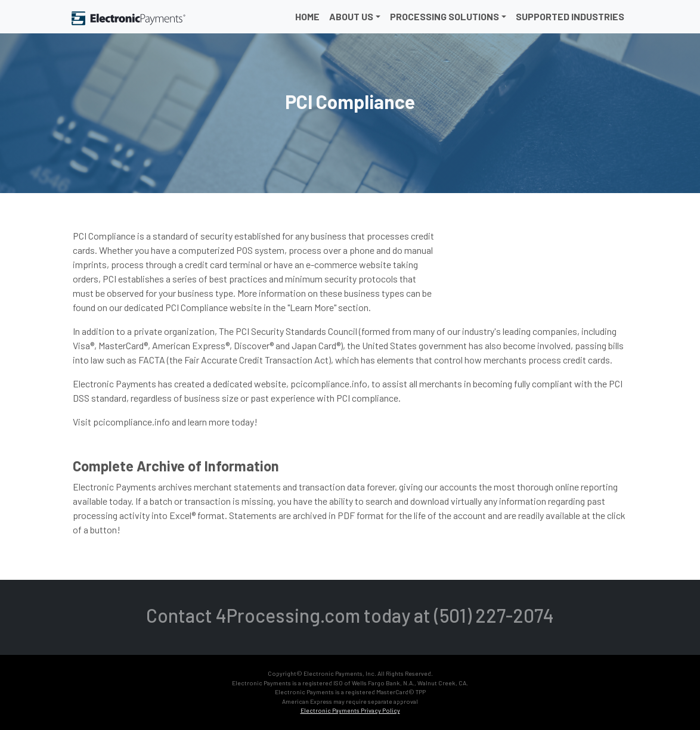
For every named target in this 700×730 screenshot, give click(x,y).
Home (307, 16)
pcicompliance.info (131, 422)
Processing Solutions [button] (445, 16)
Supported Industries (570, 16)
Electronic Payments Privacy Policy (350, 710)
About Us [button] (351, 16)
